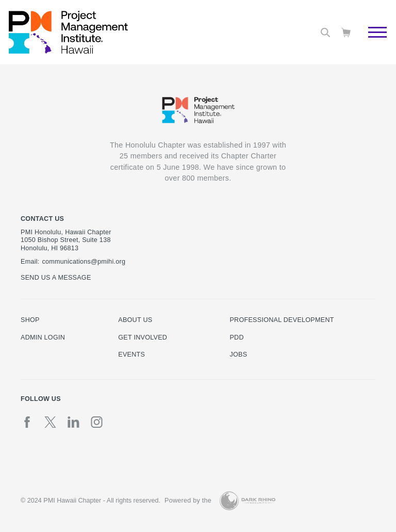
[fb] (27, 422)
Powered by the (188, 501)
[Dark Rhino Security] (247, 501)
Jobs (238, 354)
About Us (135, 320)
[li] (73, 422)
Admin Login (43, 337)
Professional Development (282, 320)
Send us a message (56, 278)
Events (131, 354)
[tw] (50, 422)
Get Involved (143, 337)
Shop (30, 320)
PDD (236, 337)
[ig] (97, 422)
